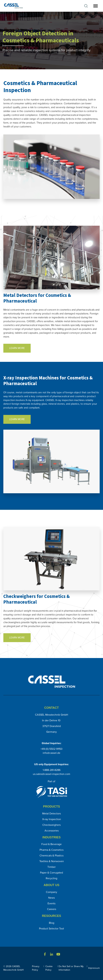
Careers (52, 909)
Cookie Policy (49, 968)
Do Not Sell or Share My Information (71, 968)
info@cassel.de (51, 753)
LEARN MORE (17, 348)
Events (51, 903)
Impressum (94, 968)
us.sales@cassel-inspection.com (51, 774)
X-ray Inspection (52, 819)
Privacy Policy (36, 968)
